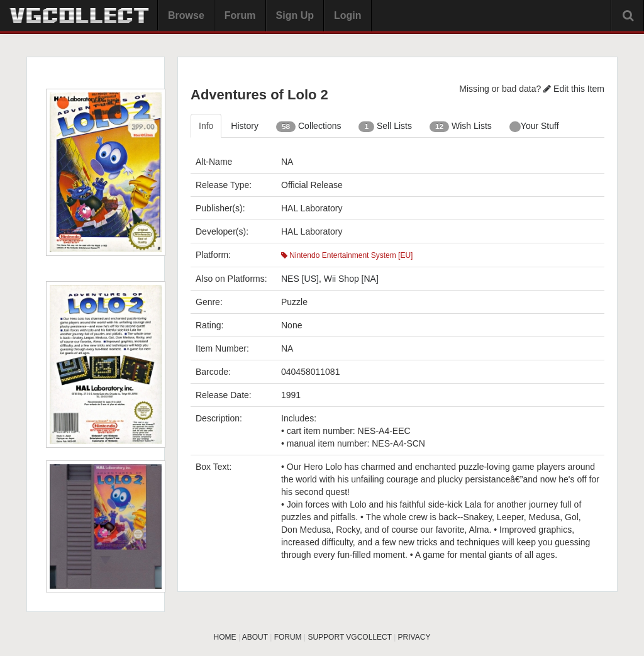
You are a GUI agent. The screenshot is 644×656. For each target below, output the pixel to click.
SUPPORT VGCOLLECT (349, 637)
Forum (240, 15)
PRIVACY (414, 637)
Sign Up (295, 15)
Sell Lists (385, 126)
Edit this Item (574, 89)
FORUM (288, 637)
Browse (186, 15)
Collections (309, 126)
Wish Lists (461, 126)
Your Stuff (534, 126)
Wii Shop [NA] (351, 279)
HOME (225, 637)
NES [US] (300, 279)
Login (348, 15)
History (245, 126)
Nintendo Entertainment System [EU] (347, 255)
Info (206, 126)
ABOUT (255, 637)
